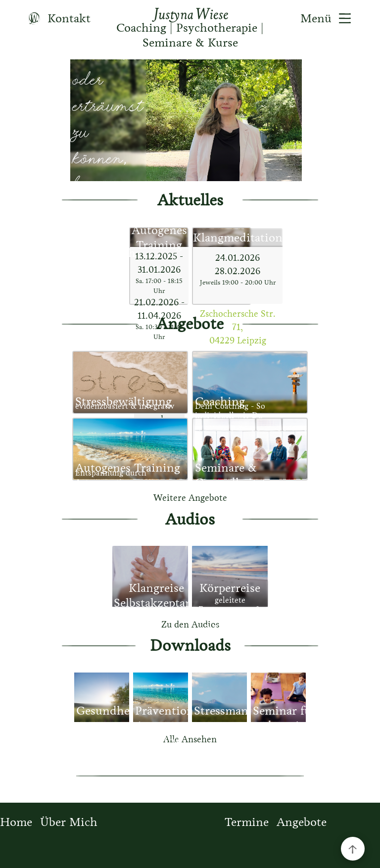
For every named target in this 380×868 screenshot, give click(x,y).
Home (16, 822)
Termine (247, 822)
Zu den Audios (190, 625)
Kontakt (56, 18)
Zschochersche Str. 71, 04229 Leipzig (238, 327)
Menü (329, 18)
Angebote (302, 822)
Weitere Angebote (190, 498)
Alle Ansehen (190, 739)
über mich (108, 253)
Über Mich (69, 822)
